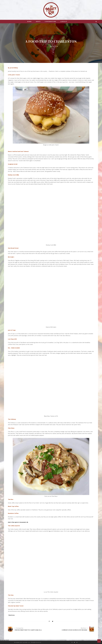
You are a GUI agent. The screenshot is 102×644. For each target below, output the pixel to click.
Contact (64, 22)
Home (29, 22)
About (38, 22)
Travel (47, 46)
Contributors (50, 22)
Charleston (11, 615)
